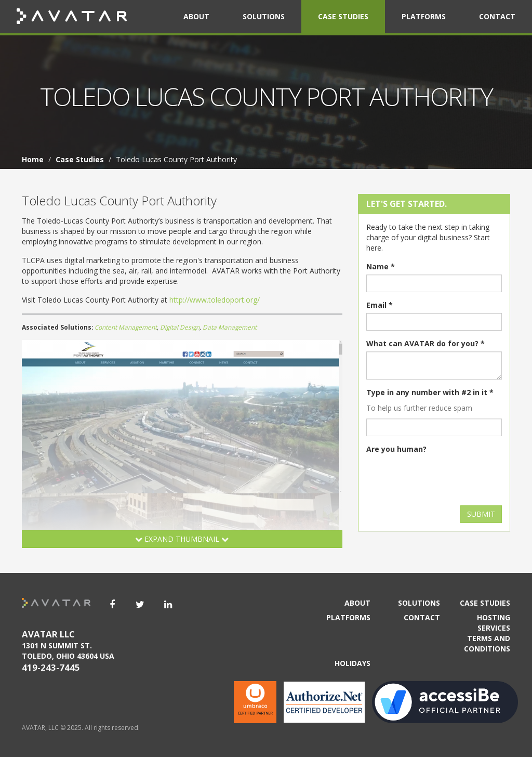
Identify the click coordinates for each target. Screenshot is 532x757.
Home (33, 159)
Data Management (230, 327)
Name (381, 266)
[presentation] (445, 477)
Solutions (264, 16)
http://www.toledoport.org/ (215, 300)
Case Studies (343, 16)
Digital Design (180, 327)
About (196, 16)
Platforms (424, 16)
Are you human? (396, 449)
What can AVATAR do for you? (425, 343)
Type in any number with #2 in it (430, 392)
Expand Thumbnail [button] (182, 539)
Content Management (126, 327)
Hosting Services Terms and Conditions (487, 633)
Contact (497, 16)
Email (380, 305)
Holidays (353, 663)
